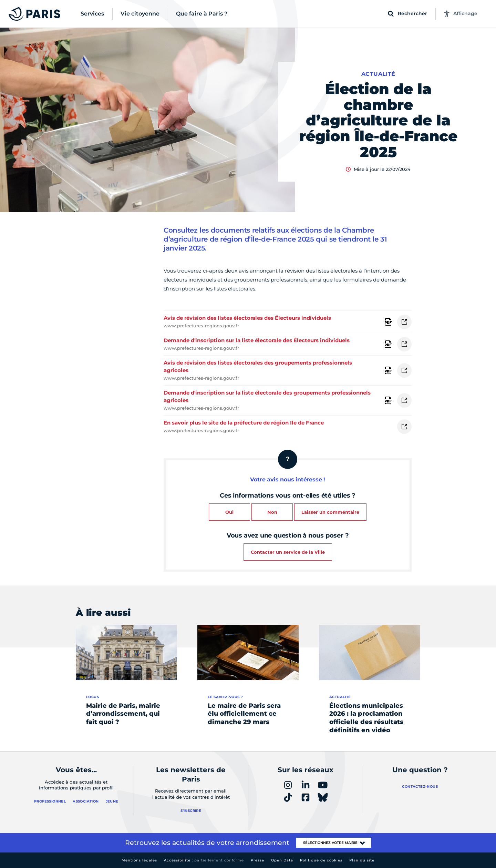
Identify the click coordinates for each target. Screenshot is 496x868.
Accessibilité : (204, 860)
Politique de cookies (321, 860)
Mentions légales (139, 860)
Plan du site (362, 860)
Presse (257, 860)
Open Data (282, 860)
